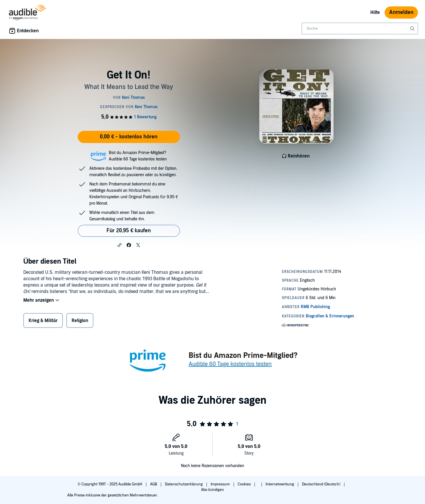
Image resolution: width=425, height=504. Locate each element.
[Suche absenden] (413, 28)
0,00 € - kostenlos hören (129, 137)
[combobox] (360, 28)
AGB (154, 484)
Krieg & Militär (43, 321)
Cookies (245, 484)
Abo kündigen (212, 490)
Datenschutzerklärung (184, 484)
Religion (80, 321)
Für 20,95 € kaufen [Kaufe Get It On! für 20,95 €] (129, 231)
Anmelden (401, 12)
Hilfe (375, 12)
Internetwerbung (280, 484)
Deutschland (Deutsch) (322, 484)
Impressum (221, 484)
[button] (120, 245)
